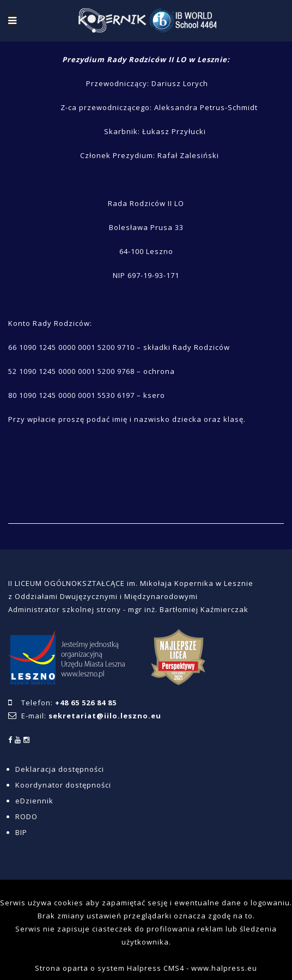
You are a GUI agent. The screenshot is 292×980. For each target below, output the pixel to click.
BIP (21, 832)
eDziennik (34, 801)
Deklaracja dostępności (60, 769)
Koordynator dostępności (63, 785)
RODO (26, 816)
